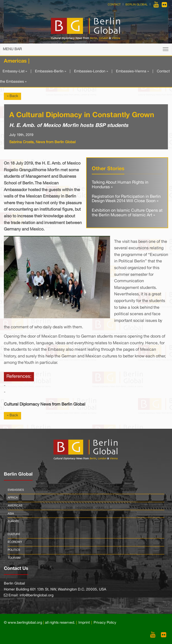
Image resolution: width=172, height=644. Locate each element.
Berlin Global (137, 5)
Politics (14, 550)
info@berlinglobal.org (37, 595)
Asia (11, 514)
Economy (15, 542)
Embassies (16, 490)
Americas (15, 506)
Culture (14, 534)
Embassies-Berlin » (51, 71)
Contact (114, 5)
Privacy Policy (105, 623)
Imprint (84, 623)
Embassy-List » (15, 71)
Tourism (14, 558)
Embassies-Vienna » (132, 71)
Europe (13, 521)
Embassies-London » (91, 71)
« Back (12, 96)
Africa (13, 498)
